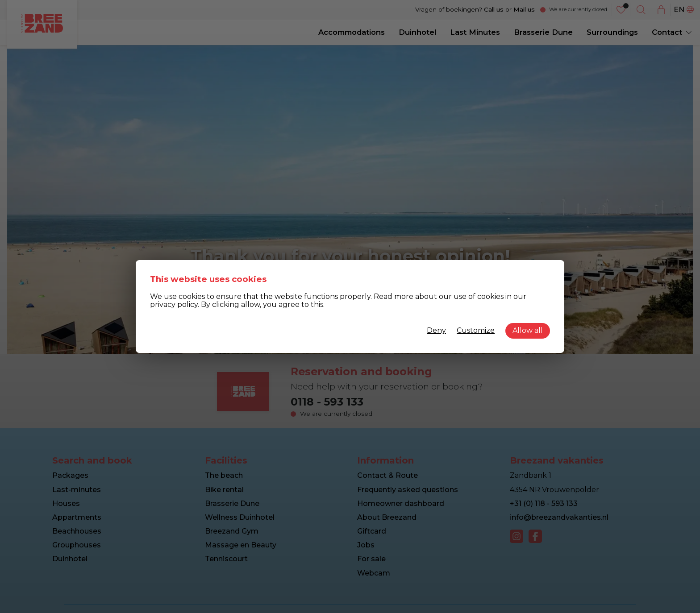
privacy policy (174, 304)
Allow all (528, 330)
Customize (476, 331)
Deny (436, 331)
